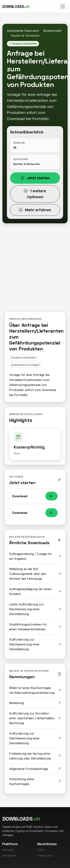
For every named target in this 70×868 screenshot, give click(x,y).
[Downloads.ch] (16, 7)
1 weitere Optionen (35, 194)
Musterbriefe (52, 31)
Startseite (8, 850)
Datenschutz (45, 855)
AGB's (41, 850)
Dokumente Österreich (23, 31)
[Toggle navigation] (63, 7)
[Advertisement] (35, 270)
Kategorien (9, 855)
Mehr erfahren (35, 210)
